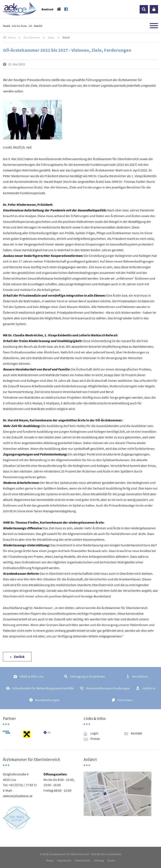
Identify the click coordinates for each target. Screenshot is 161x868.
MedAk (7, 26)
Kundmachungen (47, 700)
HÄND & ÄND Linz (32, 676)
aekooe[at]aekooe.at (18, 796)
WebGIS (38, 26)
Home (12, 37)
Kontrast (47, 9)
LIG (30, 26)
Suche (111, 860)
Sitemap (99, 860)
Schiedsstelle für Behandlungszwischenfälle (43, 688)
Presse (95, 739)
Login (154, 9)
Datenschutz (82, 860)
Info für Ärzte (19, 26)
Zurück (19, 657)
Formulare (125, 700)
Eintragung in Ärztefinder (88, 676)
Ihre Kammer (32, 37)
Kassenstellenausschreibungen (108, 688)
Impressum (64, 860)
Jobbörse (149, 688)
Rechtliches (140, 676)
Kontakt (136, 733)
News (51, 37)
